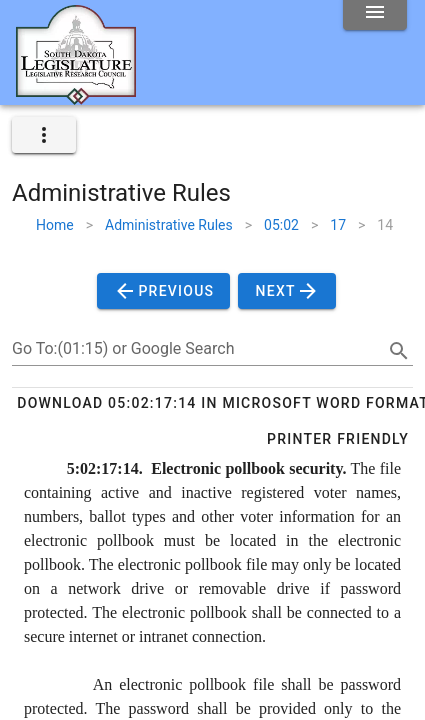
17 (338, 225)
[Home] (76, 97)
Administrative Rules (169, 225)
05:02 (281, 225)
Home (55, 225)
